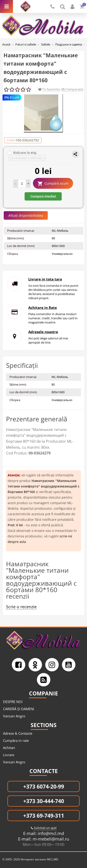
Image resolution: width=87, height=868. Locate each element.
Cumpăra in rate (16, 740)
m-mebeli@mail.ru (50, 839)
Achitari (9, 748)
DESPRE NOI (13, 702)
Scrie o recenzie (21, 607)
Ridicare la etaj (22, 153)
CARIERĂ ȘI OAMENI (19, 709)
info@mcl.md (50, 833)
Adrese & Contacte (18, 733)
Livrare (9, 755)
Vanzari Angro (14, 716)
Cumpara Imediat (43, 196)
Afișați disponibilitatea (26, 215)
